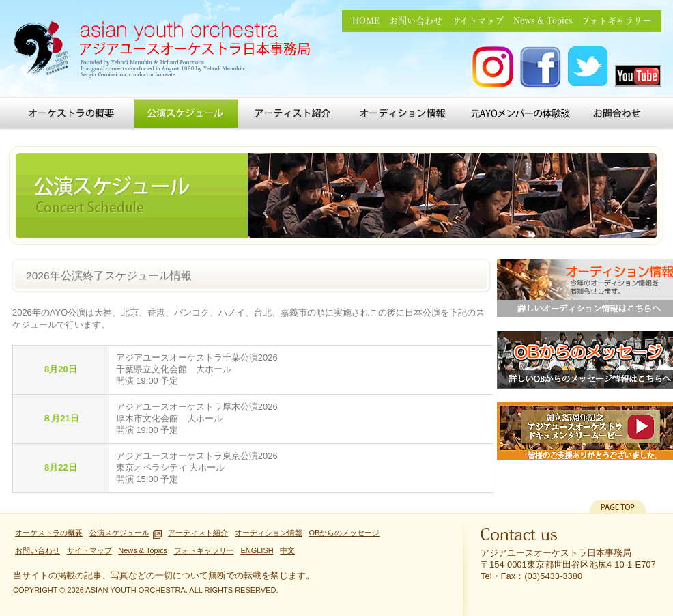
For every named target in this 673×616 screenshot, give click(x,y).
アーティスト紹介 (292, 113)
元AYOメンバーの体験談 (520, 113)
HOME (366, 21)
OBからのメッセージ (344, 533)
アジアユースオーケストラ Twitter (588, 67)
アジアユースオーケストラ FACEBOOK (541, 67)
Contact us (519, 537)
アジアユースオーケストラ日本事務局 (167, 51)
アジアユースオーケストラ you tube (638, 76)
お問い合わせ (416, 21)
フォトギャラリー (616, 21)
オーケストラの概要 (71, 113)
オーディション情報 (405, 113)
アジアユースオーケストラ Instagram (493, 67)
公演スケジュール (186, 113)
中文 (287, 550)
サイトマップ (478, 21)
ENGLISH (257, 550)
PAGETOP (618, 506)
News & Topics (543, 21)
